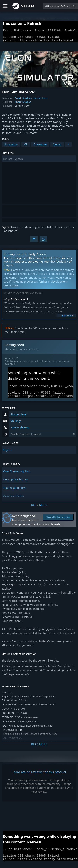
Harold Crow (40, 100)
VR (26, 147)
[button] (39, 161)
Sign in (6, 229)
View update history (15, 484)
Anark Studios (23, 100)
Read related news (15, 492)
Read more (67, 318)
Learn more (11, 288)
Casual (57, 147)
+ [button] (68, 147)
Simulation (11, 147)
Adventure (40, 147)
